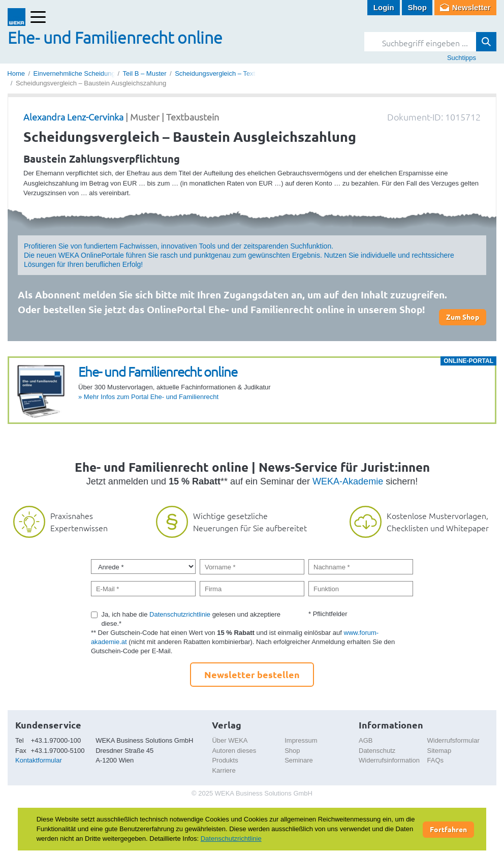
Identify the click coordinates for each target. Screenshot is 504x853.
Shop (417, 7)
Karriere (224, 770)
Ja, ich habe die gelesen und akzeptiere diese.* (191, 619)
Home (16, 73)
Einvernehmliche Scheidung (74, 73)
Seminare (299, 760)
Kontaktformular (39, 760)
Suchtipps (462, 58)
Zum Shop (463, 317)
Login (384, 7)
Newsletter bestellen (252, 674)
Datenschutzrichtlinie (180, 614)
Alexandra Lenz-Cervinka (73, 117)
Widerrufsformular (453, 740)
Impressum (301, 740)
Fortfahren (448, 829)
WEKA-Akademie (348, 481)
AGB (366, 740)
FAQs (435, 760)
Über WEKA (230, 740)
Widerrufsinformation (389, 760)
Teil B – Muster (145, 73)
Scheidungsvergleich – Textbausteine (229, 73)
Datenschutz (377, 751)
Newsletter (471, 7)
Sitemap (439, 751)
